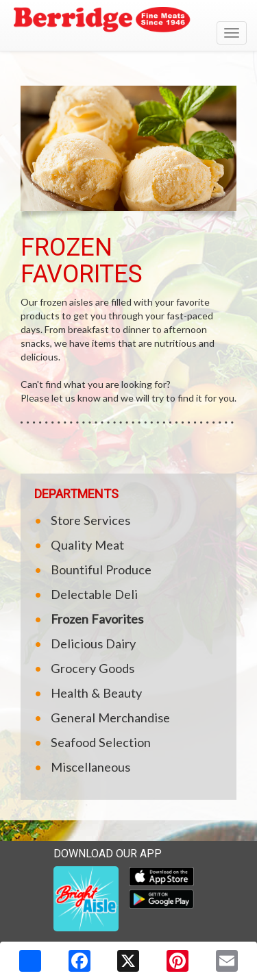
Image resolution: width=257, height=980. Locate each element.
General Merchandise (110, 718)
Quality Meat (87, 545)
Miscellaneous (90, 767)
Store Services (90, 520)
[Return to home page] (128, 21)
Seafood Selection (101, 742)
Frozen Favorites (97, 619)
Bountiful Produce (101, 569)
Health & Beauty (96, 693)
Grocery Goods (93, 668)
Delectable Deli (94, 594)
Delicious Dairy (93, 644)
